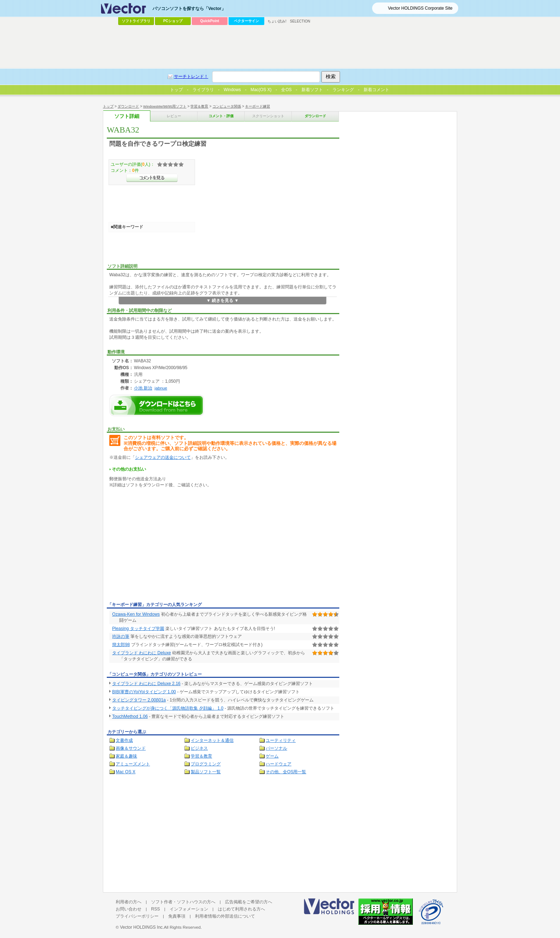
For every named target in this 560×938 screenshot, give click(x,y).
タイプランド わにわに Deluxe (141, 653)
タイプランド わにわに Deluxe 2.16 (146, 684)
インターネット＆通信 (212, 740)
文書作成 (124, 740)
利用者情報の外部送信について (225, 916)
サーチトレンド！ (191, 76)
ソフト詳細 (127, 116)
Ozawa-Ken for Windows (136, 614)
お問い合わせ (129, 909)
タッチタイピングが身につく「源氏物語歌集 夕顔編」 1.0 (168, 708)
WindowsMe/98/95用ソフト (165, 106)
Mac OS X (126, 772)
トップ (108, 106)
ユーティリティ (281, 740)
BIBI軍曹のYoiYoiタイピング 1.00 (144, 692)
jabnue (161, 388)
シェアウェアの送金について (163, 457)
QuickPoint (210, 21)
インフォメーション (189, 909)
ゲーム (272, 756)
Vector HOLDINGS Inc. (142, 927)
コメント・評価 (221, 116)
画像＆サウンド (131, 748)
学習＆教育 (199, 106)
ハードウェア (279, 764)
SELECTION (300, 21)
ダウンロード (128, 106)
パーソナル (276, 748)
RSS (156, 909)
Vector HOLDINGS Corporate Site (420, 8)
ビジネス (199, 748)
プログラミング (206, 764)
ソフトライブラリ (136, 21)
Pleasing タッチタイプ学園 (138, 629)
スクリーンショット (268, 116)
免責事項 (177, 916)
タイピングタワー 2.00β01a (139, 700)
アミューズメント (133, 764)
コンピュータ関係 (227, 106)
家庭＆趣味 (126, 756)
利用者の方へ (129, 902)
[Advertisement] (167, 546)
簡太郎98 (121, 645)
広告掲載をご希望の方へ (249, 902)
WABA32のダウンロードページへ (157, 405)
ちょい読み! (277, 21)
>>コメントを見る (152, 178)
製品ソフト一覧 (206, 772)
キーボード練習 (257, 106)
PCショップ (173, 21)
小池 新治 (143, 388)
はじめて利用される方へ (241, 909)
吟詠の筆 (121, 636)
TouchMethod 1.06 (130, 716)
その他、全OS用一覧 (286, 772)
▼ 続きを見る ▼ (223, 301)
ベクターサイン (246, 21)
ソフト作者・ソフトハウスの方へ (183, 902)
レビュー (174, 116)
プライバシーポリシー (137, 916)
